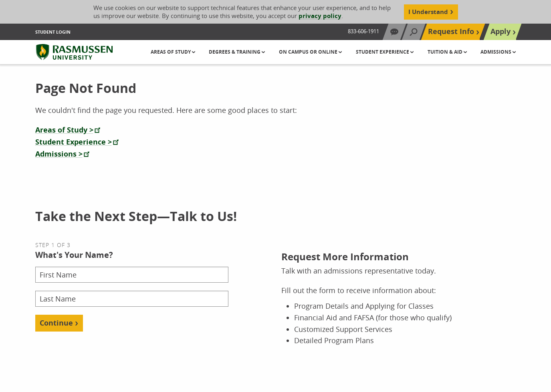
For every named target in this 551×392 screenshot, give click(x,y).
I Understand (428, 12)
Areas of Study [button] (171, 52)
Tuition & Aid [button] (446, 52)
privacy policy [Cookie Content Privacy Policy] (320, 16)
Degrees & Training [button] (235, 52)
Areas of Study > (64, 130)
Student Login (53, 32)
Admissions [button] (497, 52)
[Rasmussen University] (74, 52)
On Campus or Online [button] (309, 52)
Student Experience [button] (383, 52)
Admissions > (59, 154)
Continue (56, 323)
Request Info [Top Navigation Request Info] (451, 31)
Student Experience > (74, 142)
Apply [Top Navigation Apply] (501, 31)
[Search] (414, 32)
